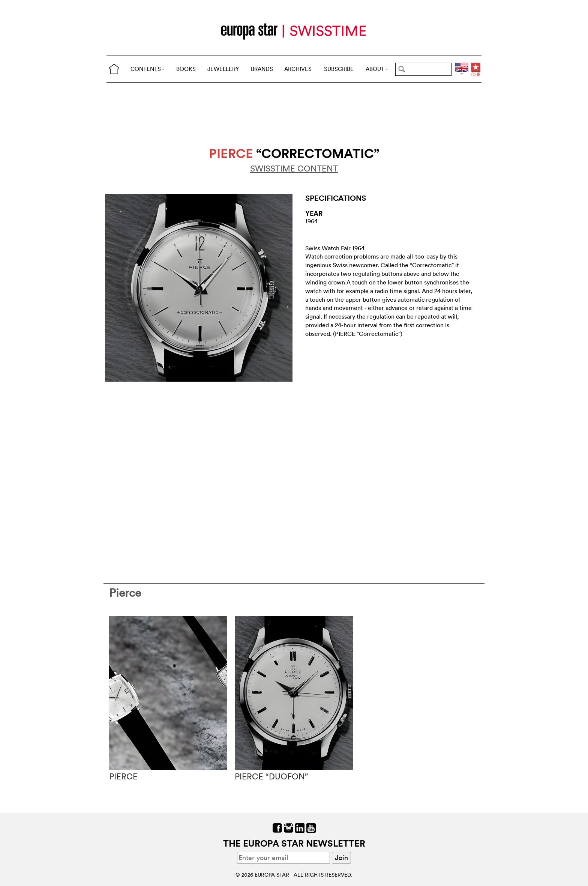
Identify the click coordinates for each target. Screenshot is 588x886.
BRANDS (262, 69)
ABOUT (377, 69)
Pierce (125, 593)
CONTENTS (148, 69)
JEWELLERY (223, 69)
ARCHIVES (298, 69)
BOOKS (186, 69)
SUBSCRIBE (339, 69)
